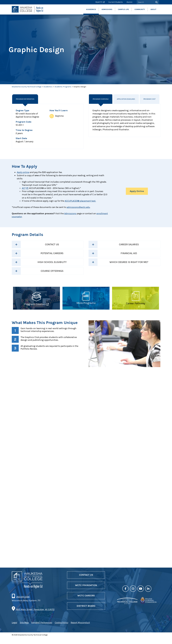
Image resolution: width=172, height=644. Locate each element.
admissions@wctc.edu (78, 207)
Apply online (23, 172)
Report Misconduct (80, 629)
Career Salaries (129, 244)
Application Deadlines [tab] (126, 99)
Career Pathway (136, 303)
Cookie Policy (61, 629)
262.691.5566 (23, 604)
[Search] (156, 2)
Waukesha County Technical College (27, 87)
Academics (48, 87)
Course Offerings (52, 271)
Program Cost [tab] (150, 99)
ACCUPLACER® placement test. (80, 201)
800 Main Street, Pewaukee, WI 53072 (35, 616)
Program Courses (35, 304)
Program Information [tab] (26, 99)
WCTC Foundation (86, 592)
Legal (14, 629)
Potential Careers (52, 253)
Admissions (70, 213)
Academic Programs (63, 87)
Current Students (116, 2)
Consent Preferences (42, 629)
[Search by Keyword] (145, 2)
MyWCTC (99, 2)
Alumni (129, 2)
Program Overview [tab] (101, 99)
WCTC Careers (86, 602)
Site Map (24, 629)
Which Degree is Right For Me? (129, 262)
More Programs (86, 303)
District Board (86, 613)
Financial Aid (129, 253)
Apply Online (137, 191)
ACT (24, 188)
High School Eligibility (52, 262)
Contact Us (52, 244)
